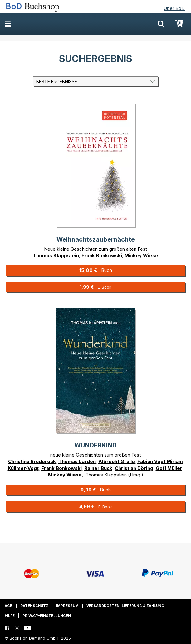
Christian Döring (134, 468)
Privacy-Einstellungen (47, 616)
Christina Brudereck (32, 461)
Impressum (67, 606)
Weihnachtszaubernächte (96, 239)
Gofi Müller (169, 468)
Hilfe (10, 616)
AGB (9, 606)
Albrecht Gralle (117, 461)
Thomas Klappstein (56, 256)
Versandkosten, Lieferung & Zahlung (125, 606)
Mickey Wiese (141, 256)
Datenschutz (34, 606)
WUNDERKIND (95, 445)
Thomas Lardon (77, 461)
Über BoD (174, 8)
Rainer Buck (98, 468)
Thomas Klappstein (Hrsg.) (114, 475)
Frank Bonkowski (102, 256)
